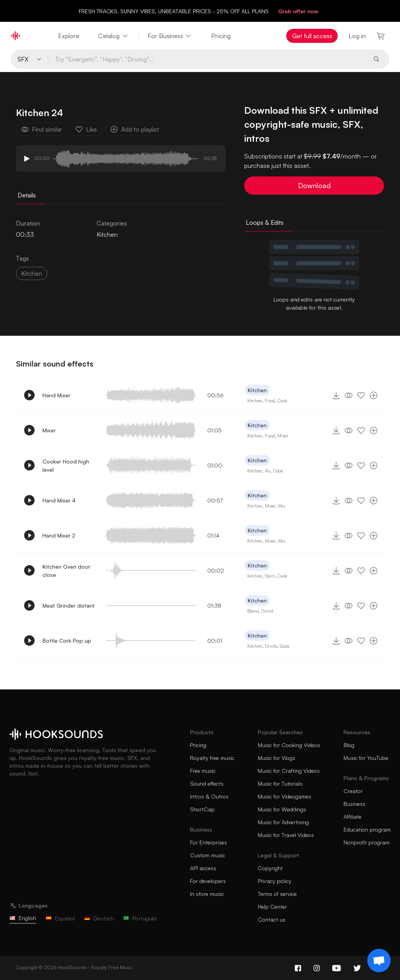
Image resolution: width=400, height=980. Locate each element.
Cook (282, 401)
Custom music (208, 855)
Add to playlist (135, 129)
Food (270, 401)
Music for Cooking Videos (289, 745)
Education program (367, 829)
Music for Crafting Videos (289, 771)
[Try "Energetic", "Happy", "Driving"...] (208, 59)
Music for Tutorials (280, 783)
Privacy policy (275, 881)
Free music (203, 771)
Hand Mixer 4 (59, 500)
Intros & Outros (209, 796)
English (23, 918)
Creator (353, 791)
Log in (357, 36)
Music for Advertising (283, 822)
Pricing (221, 36)
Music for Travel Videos (286, 835)
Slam (270, 576)
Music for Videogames (285, 796)
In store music (207, 894)
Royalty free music (212, 758)
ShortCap (202, 809)
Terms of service (277, 894)
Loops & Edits (265, 222)
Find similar (41, 129)
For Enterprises (209, 842)
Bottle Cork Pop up (67, 641)
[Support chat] (379, 961)
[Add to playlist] (374, 395)
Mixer (49, 430)
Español (60, 918)
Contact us (272, 919)
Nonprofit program (367, 842)
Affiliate (352, 817)
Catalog (114, 36)
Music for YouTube (366, 758)
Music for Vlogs (277, 758)
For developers (208, 881)
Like (86, 129)
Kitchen (107, 234)
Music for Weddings (282, 809)
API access (203, 868)
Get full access (312, 36)
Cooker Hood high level (66, 465)
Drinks (271, 646)
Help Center (272, 907)
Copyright (270, 868)
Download (314, 185)
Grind (267, 611)
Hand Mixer (56, 395)
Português (140, 918)
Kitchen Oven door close (66, 571)
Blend (253, 611)
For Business (170, 36)
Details (27, 195)
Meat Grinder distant (69, 605)
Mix (282, 506)
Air (268, 471)
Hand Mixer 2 (59, 535)
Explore (69, 36)
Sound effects (207, 783)
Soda (285, 646)
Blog (349, 745)
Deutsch (99, 918)
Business (354, 804)
